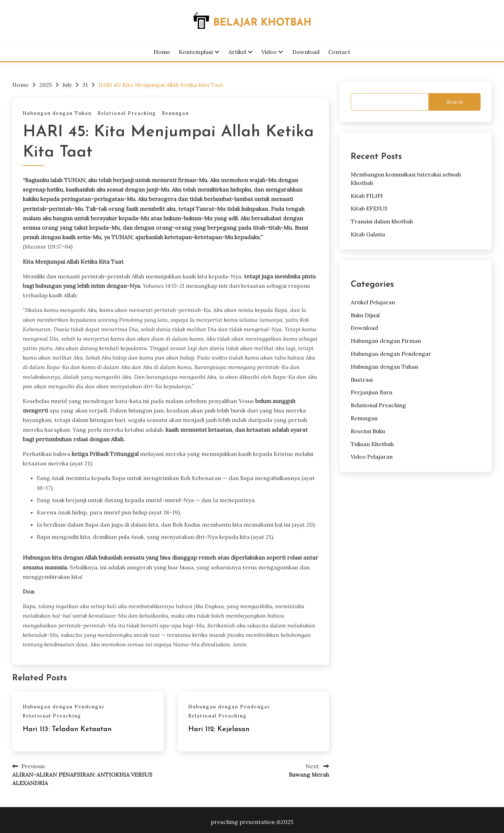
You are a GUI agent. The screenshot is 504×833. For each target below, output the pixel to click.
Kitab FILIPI (367, 196)
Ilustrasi (362, 380)
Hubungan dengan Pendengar (64, 707)
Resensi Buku (368, 431)
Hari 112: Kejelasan (219, 729)
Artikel (237, 52)
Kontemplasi (196, 52)
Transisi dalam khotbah (382, 221)
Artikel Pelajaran (373, 302)
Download (306, 52)
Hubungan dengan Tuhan (57, 113)
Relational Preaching (127, 113)
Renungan (176, 113)
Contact (339, 52)
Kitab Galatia (368, 234)
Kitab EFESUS (369, 208)
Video (269, 52)
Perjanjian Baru (372, 392)
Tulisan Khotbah (372, 444)
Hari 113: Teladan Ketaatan (67, 729)
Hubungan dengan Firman (386, 341)
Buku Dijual (365, 315)
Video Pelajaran (372, 457)
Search (455, 102)
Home (162, 52)
